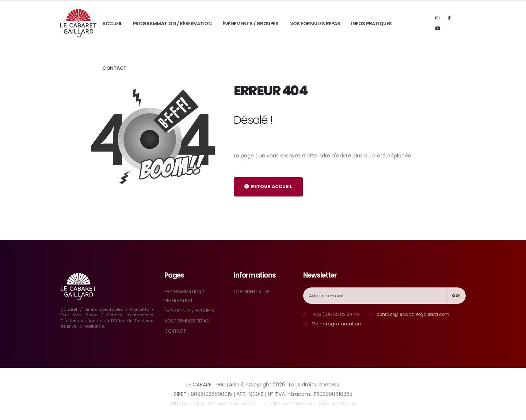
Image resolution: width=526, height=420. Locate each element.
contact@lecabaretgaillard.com (417, 314)
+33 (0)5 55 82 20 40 (337, 314)
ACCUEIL (112, 24)
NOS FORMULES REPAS (315, 24)
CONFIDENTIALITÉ (252, 292)
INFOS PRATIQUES (371, 24)
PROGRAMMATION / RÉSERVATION (172, 24)
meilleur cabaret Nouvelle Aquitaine (311, 404)
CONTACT (115, 68)
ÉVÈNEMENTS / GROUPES (250, 24)
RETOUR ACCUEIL (268, 186)
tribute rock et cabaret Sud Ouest (213, 404)
